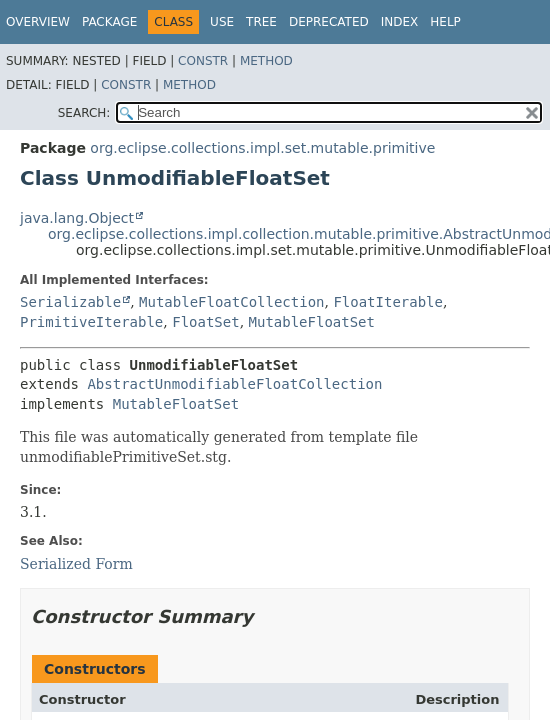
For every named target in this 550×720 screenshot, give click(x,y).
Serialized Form (76, 564)
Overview (38, 22)
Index (400, 22)
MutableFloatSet (312, 322)
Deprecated (329, 22)
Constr (203, 61)
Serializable (70, 302)
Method (266, 61)
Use (222, 22)
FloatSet (205, 322)
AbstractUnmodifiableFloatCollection (234, 384)
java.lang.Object (77, 218)
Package (109, 22)
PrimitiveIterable (91, 322)
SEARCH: (84, 113)
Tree (261, 22)
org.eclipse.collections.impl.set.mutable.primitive (262, 148)
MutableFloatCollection (231, 302)
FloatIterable (388, 302)
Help (445, 22)
